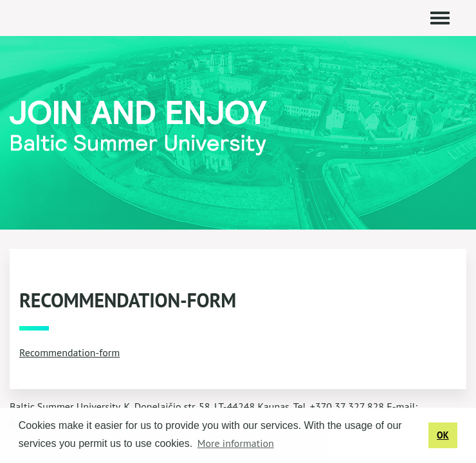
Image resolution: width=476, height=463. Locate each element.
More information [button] (236, 443)
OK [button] (443, 435)
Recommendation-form (69, 352)
